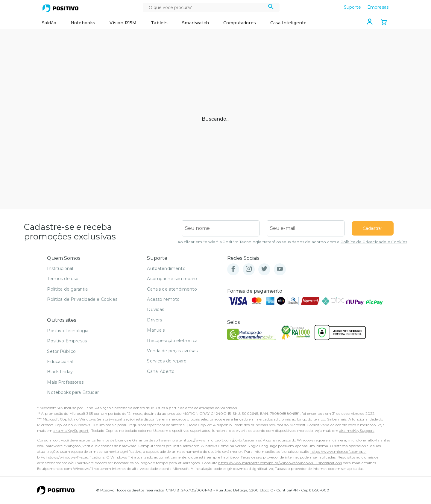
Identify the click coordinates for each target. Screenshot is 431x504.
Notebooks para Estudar (73, 392)
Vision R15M (123, 23)
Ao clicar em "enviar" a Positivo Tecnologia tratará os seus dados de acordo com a (292, 242)
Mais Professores (65, 382)
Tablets (159, 23)
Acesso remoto (163, 299)
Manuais (156, 330)
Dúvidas (155, 309)
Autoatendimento (166, 268)
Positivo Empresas (67, 341)
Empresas (378, 7)
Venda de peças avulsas (172, 351)
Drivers (154, 320)
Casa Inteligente (289, 23)
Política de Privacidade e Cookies (374, 242)
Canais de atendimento (172, 289)
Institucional (60, 268)
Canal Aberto (161, 371)
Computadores (240, 23)
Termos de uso (63, 279)
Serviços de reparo (167, 361)
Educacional (60, 362)
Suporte (352, 7)
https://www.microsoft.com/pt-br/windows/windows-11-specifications (280, 463)
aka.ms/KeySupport (71, 431)
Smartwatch (195, 23)
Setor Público (61, 351)
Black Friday (60, 372)
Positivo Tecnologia (68, 331)
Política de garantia (67, 289)
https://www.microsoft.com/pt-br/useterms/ (222, 440)
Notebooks (83, 23)
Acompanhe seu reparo (172, 279)
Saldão (49, 23)
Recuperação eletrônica (172, 341)
